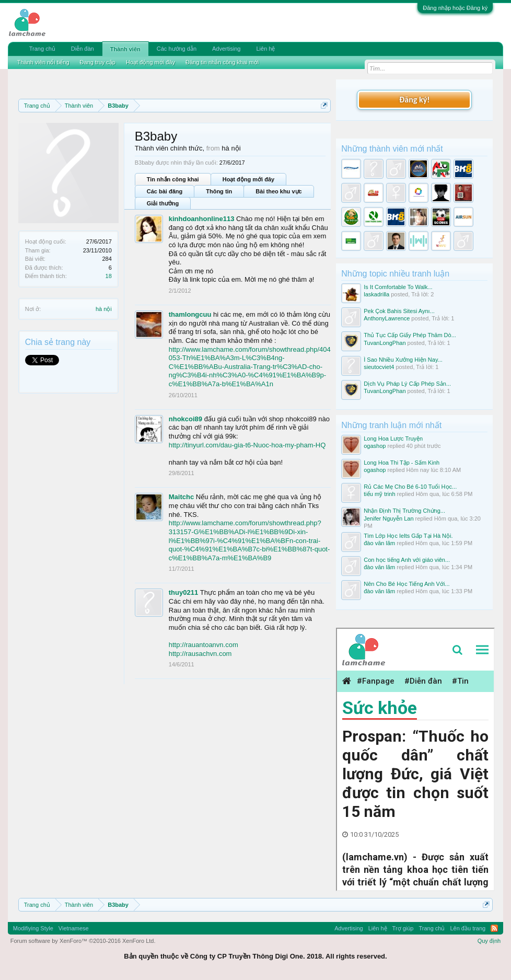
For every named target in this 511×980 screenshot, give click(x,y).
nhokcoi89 (185, 419)
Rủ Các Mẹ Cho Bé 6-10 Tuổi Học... (410, 487)
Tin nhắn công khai (173, 179)
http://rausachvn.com (200, 654)
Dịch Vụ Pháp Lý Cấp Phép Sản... (407, 384)
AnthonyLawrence (387, 318)
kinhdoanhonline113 (202, 219)
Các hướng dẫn (177, 49)
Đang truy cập (98, 62)
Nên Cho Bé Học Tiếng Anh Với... (407, 584)
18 (109, 276)
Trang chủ (42, 49)
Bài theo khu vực (278, 191)
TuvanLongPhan (385, 343)
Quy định (489, 941)
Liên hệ (265, 49)
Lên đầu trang (468, 928)
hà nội (104, 309)
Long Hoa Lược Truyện (393, 439)
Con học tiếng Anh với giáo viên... (407, 560)
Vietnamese (74, 928)
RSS (494, 928)
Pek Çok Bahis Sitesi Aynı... (399, 311)
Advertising (226, 49)
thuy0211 (183, 592)
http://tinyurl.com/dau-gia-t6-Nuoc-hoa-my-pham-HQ (247, 445)
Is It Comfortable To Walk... (398, 287)
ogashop (375, 446)
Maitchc (181, 497)
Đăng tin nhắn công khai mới (222, 62)
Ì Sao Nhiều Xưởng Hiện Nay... (403, 360)
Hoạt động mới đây (248, 179)
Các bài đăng (165, 191)
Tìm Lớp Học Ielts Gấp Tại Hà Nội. (408, 536)
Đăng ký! (414, 100)
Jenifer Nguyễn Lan (388, 518)
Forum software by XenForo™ (83, 941)
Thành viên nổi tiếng (43, 62)
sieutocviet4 (379, 367)
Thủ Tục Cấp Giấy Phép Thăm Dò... (410, 335)
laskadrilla (376, 294)
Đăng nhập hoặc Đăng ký (455, 8)
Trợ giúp (403, 928)
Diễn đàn (83, 49)
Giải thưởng (163, 203)
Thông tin (219, 191)
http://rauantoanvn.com (204, 645)
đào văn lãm (379, 543)
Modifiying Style (33, 928)
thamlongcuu (190, 314)
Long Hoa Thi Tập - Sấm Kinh (402, 463)
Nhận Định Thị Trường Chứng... (404, 511)
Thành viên (125, 49)
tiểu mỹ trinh (379, 494)
